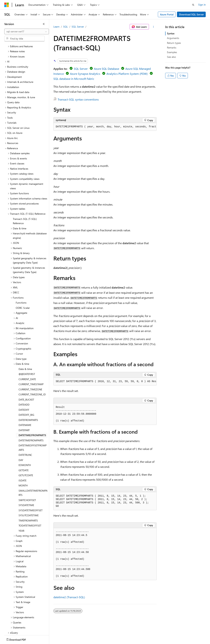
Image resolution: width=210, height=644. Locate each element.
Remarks (172, 47)
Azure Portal (167, 14)
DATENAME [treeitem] (25, 404)
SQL (66, 27)
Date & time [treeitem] (25, 348)
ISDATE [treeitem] (22, 459)
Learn (56, 27)
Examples (172, 52)
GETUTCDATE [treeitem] (26, 454)
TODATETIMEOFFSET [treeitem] (30, 505)
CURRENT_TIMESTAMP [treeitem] (31, 363)
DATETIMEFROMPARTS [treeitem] (31, 419)
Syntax (171, 33)
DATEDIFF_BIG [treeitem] (26, 394)
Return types (174, 43)
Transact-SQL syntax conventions (78, 99)
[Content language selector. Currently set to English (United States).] (21, 639)
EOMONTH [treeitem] (25, 444)
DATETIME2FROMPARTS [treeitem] (32, 414)
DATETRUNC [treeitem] (25, 434)
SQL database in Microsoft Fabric (74, 79)
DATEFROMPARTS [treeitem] (28, 399)
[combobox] (27, 31)
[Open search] (193, 5)
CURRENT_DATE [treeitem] (27, 358)
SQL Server (78, 27)
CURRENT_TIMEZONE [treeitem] (30, 368)
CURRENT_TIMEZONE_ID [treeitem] (32, 373)
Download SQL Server (191, 14)
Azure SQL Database (107, 69)
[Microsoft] (7, 5)
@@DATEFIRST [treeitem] (27, 353)
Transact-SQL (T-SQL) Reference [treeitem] (25, 200)
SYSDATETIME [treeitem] (26, 484)
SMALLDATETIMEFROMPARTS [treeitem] (33, 472)
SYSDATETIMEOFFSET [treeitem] (31, 489)
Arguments (173, 38)
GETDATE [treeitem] (24, 449)
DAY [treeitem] (21, 439)
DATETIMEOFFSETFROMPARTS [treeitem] (33, 427)
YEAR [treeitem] (21, 510)
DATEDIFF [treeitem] (24, 389)
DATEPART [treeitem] (24, 409)
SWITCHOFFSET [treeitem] (27, 479)
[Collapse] (44, 24)
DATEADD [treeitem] (24, 384)
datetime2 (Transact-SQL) (69, 597)
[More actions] (153, 27)
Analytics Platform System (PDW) (127, 74)
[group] (105, 127)
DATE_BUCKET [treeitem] (26, 379)
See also (171, 57)
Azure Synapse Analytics (85, 74)
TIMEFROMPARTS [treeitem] (28, 500)
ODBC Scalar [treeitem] (23, 287)
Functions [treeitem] (21, 282)
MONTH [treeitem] (23, 464)
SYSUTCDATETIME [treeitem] (29, 494)
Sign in (202, 5)
